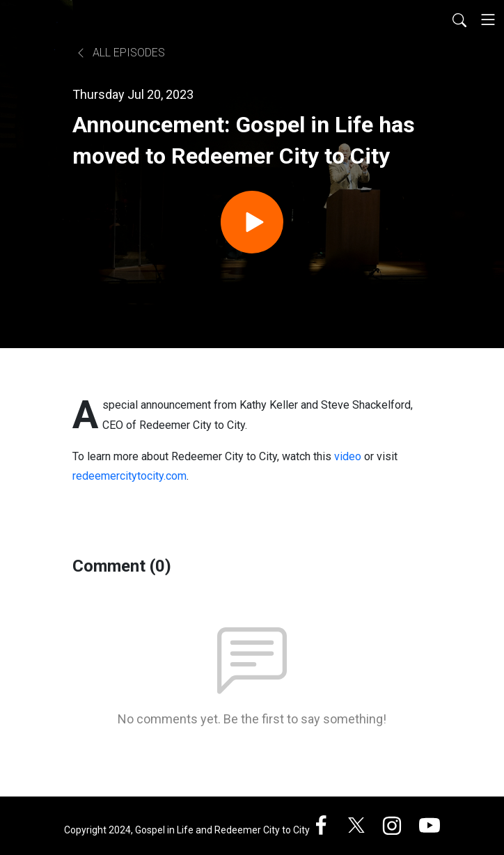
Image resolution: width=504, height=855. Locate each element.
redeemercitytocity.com (129, 476)
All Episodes (120, 53)
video (348, 456)
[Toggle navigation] (488, 19)
